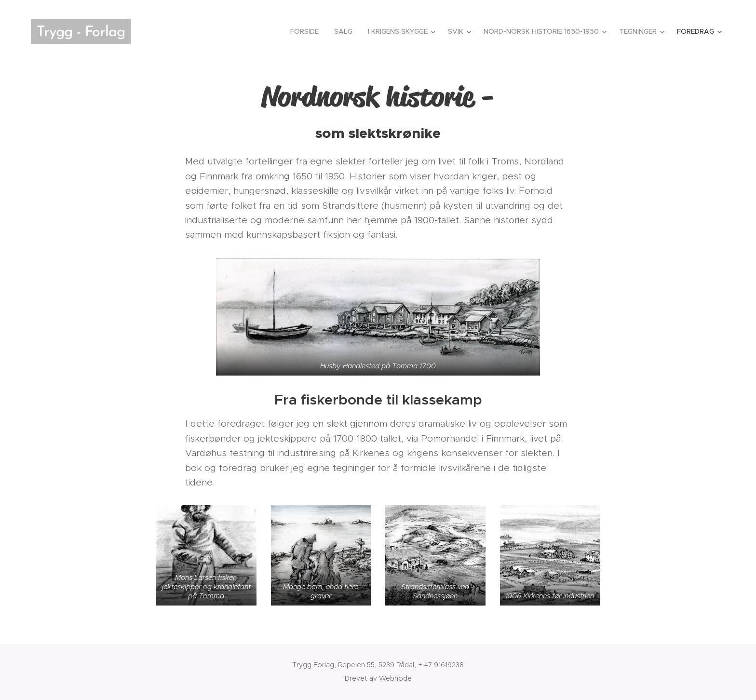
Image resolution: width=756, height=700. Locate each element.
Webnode (395, 678)
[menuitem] (307, 31)
